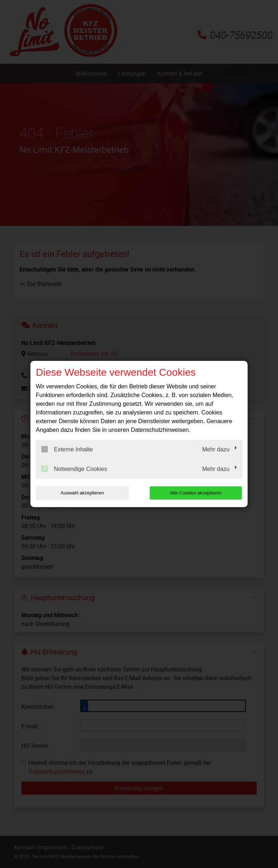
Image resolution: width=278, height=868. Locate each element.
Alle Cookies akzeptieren (196, 493)
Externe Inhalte (67, 449)
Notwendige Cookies (74, 469)
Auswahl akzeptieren (82, 493)
